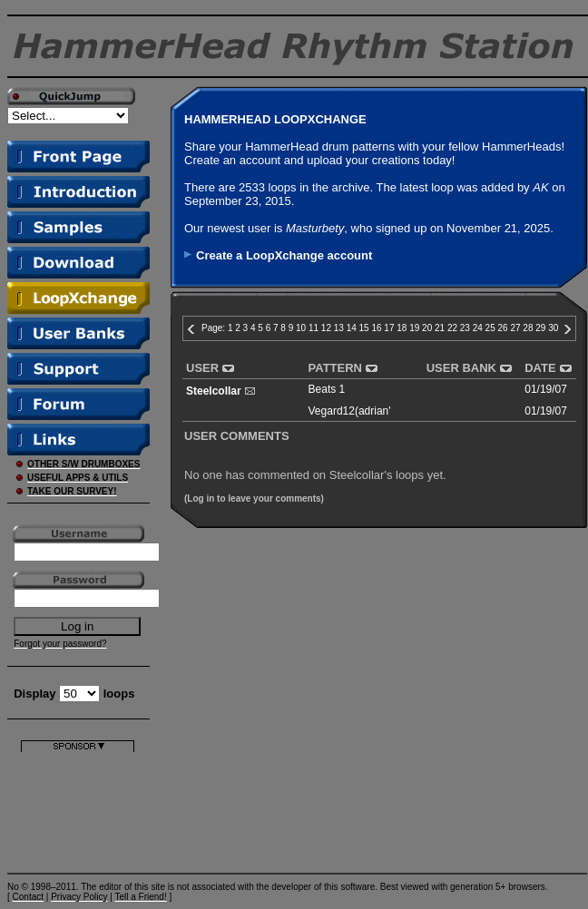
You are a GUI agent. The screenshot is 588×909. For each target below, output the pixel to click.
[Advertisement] (78, 809)
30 (553, 328)
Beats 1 (327, 389)
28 (528, 328)
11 (314, 328)
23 (465, 328)
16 (376, 328)
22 (452, 328)
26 (503, 328)
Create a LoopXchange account (284, 255)
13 (339, 328)
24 (478, 328)
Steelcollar (214, 391)
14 (352, 328)
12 (326, 328)
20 (427, 328)
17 (389, 328)
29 (540, 328)
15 (364, 328)
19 (414, 328)
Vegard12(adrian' (350, 411)
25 (490, 328)
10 (301, 328)
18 (402, 328)
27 (515, 328)
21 (440, 328)
